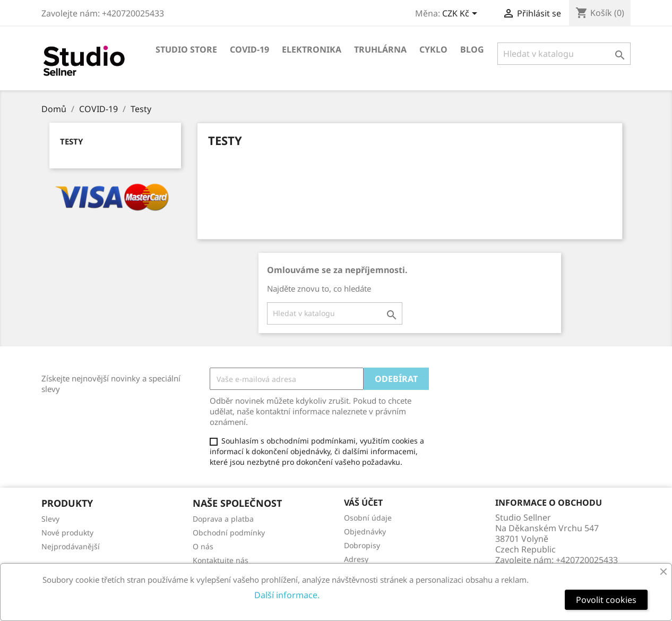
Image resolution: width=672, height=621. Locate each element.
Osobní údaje (368, 518)
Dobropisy (362, 545)
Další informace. (287, 595)
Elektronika (312, 49)
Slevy (50, 519)
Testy (71, 141)
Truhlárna (380, 49)
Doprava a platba (223, 519)
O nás (203, 546)
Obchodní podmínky (229, 533)
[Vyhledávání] (564, 54)
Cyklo (433, 49)
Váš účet (363, 503)
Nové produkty (67, 533)
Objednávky (365, 531)
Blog (472, 49)
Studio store (186, 49)
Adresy (356, 559)
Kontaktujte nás (221, 560)
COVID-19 (249, 49)
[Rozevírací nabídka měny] (462, 14)
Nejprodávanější (71, 546)
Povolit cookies (606, 600)
